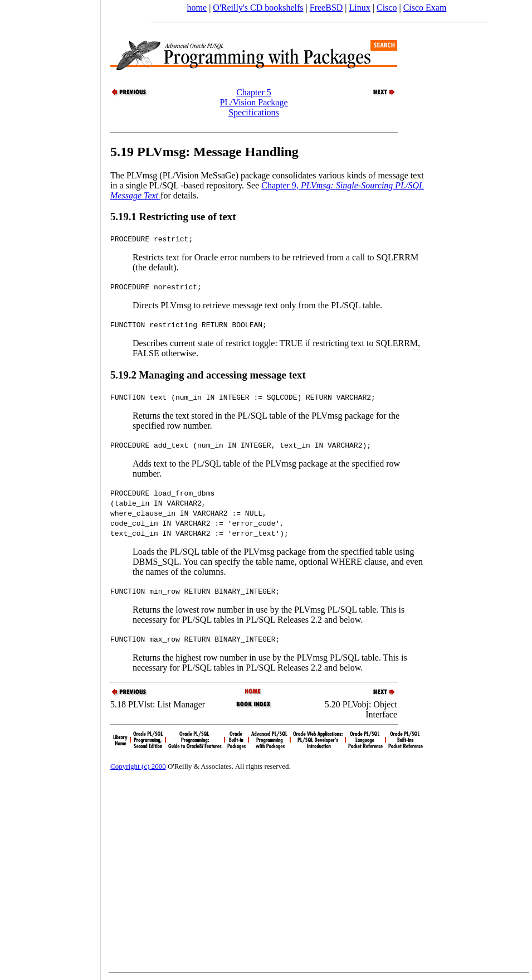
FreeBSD (326, 8)
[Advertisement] (50, 486)
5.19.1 (125, 217)
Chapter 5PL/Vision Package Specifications (253, 102)
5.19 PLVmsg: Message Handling (204, 152)
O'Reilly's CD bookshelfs (258, 8)
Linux (360, 8)
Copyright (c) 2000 (138, 766)
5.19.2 (125, 375)
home (197, 8)
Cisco (387, 8)
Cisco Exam (425, 8)
